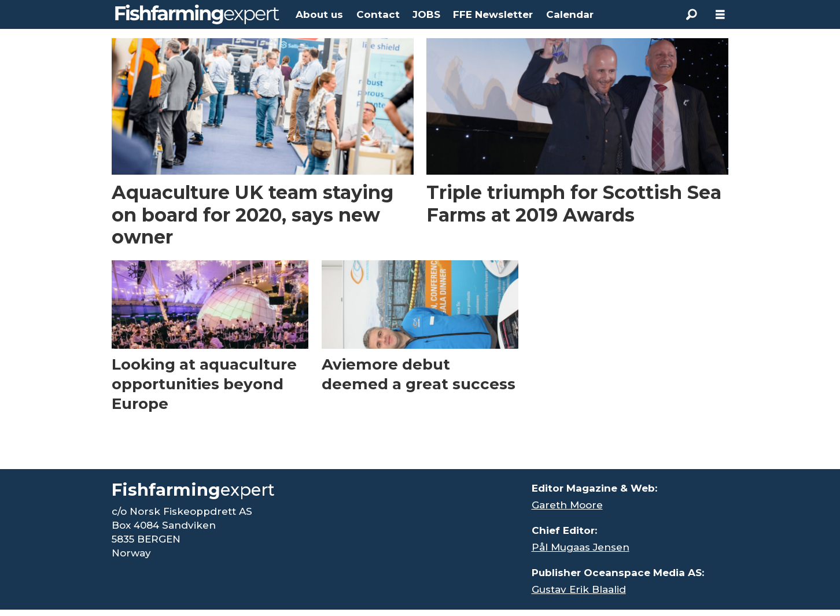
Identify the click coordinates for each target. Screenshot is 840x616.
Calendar (570, 14)
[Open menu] (720, 15)
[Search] (691, 14)
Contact (378, 14)
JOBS (426, 14)
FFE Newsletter (493, 14)
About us (319, 14)
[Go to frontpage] (197, 14)
